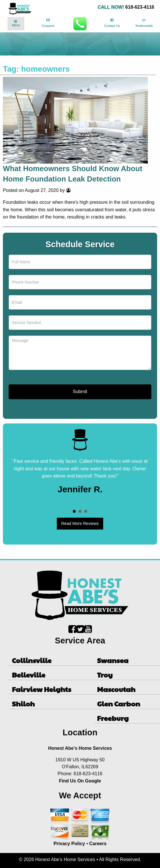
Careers (98, 844)
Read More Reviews (80, 523)
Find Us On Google (80, 781)
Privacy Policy (69, 844)
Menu (16, 23)
